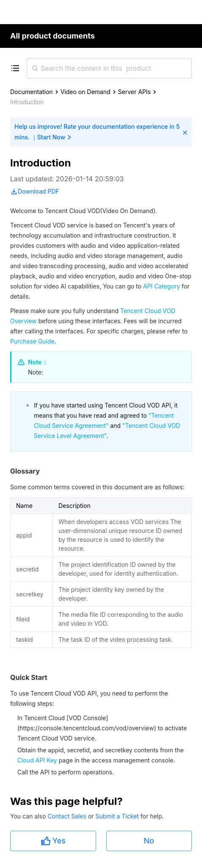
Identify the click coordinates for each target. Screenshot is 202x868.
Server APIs (134, 92)
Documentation (32, 92)
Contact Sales (68, 816)
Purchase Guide (32, 341)
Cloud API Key (37, 760)
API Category (162, 286)
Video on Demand (86, 92)
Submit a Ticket (118, 816)
